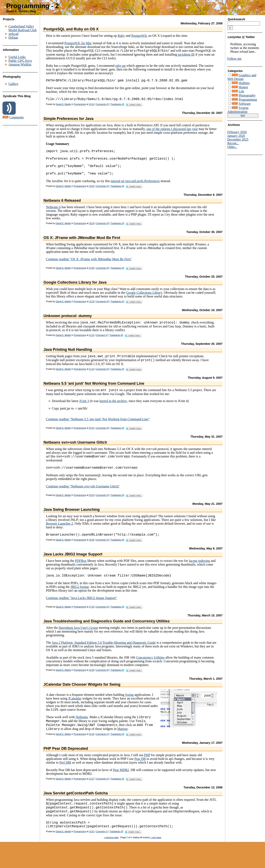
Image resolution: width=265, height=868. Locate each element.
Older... (232, 147)
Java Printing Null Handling (68, 358)
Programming (80, 107)
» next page (156, 857)
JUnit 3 (84, 411)
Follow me (234, 59)
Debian (13, 38)
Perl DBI (65, 779)
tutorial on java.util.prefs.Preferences (135, 189)
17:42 (92, 620)
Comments (16, 117)
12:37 (92, 795)
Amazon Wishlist (20, 64)
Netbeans (82, 731)
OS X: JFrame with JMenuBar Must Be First (82, 246)
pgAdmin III (186, 55)
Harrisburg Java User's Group (78, 641)
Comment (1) (102, 344)
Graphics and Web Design (242, 77)
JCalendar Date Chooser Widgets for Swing (82, 698)
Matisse (122, 745)
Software (245, 104)
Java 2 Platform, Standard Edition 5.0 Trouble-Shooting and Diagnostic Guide (104, 656)
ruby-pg (120, 66)
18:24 (92, 231)
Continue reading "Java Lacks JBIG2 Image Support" (82, 612)
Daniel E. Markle (63, 107)
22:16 (92, 750)
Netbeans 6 (53, 215)
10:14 (92, 107)
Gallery (13, 84)
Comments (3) (102, 507)
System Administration (238, 110)
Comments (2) (102, 107)
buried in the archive (113, 411)
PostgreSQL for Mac (78, 43)
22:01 (92, 439)
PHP (147, 771)
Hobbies (244, 83)
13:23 (92, 310)
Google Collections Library (144, 301)
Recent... (233, 143)
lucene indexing (199, 574)
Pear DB (140, 775)
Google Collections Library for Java (75, 290)
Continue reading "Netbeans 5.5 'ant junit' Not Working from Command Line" (98, 430)
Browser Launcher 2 (60, 535)
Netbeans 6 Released (62, 209)
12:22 (92, 344)
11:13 (92, 379)
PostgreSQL (139, 36)
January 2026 (236, 136)
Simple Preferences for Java (68, 121)
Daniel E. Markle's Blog (21, 11)
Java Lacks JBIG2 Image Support (73, 567)
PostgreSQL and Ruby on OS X (71, 29)
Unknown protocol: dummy (68, 324)
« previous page (111, 857)
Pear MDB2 (121, 786)
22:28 (92, 684)
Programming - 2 (33, 6)
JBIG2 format (80, 600)
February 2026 (237, 132)
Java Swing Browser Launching (72, 522)
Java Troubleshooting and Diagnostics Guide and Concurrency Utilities (107, 635)
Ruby (121, 36)
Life (241, 91)
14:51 (92, 851)
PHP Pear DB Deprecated (66, 765)
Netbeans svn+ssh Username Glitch (75, 453)
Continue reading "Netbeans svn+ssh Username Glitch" (83, 498)
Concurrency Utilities (150, 671)
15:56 (92, 553)
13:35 (92, 276)
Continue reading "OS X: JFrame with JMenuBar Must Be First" (89, 267)
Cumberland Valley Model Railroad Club (23, 28)
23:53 (92, 507)
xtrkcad (13, 34)
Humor (243, 87)
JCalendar (75, 712)
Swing (129, 708)
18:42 (92, 194)
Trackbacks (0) (117, 107)
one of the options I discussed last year (172, 131)
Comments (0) (102, 194)
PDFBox (81, 574)
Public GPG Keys (20, 61)
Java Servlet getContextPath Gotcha (76, 809)
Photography (247, 95)
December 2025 (238, 139)
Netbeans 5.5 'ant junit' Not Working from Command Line (94, 393)
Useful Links (17, 57)
